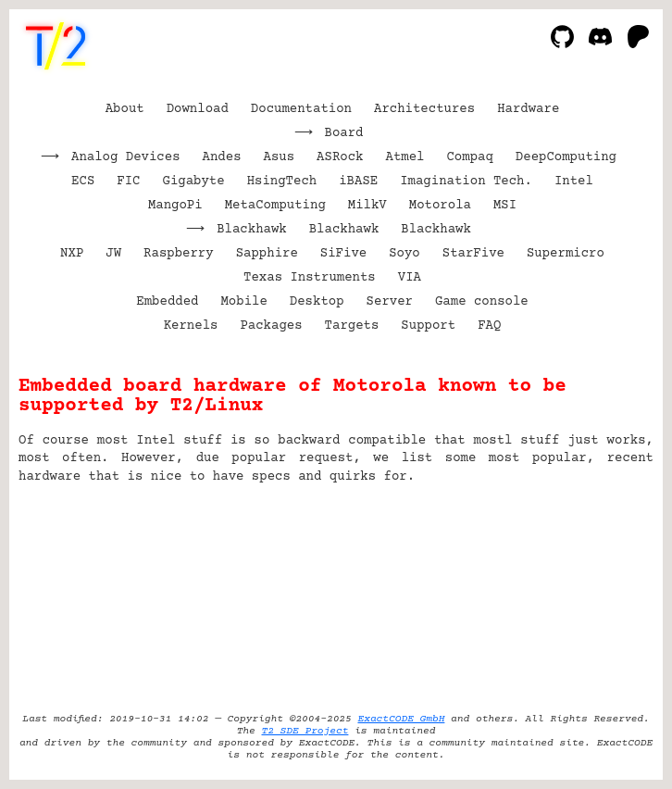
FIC (128, 182)
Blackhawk (252, 230)
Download (198, 109)
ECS (83, 182)
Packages (271, 326)
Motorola (440, 206)
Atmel (404, 157)
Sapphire (267, 254)
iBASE (358, 182)
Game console (482, 302)
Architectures (424, 109)
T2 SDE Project (305, 731)
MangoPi (175, 206)
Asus (280, 157)
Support (428, 326)
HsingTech (282, 182)
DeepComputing (566, 157)
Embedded (167, 302)
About (125, 109)
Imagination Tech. (466, 182)
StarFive (473, 254)
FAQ (489, 326)
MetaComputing (275, 206)
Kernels (191, 326)
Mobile (243, 302)
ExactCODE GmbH (401, 719)
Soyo (404, 254)
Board (344, 133)
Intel (574, 182)
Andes (222, 157)
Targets (352, 326)
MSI (505, 206)
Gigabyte (193, 182)
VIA (410, 278)
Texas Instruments (310, 278)
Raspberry (179, 254)
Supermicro (566, 254)
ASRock (340, 157)
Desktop (317, 302)
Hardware (528, 109)
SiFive (343, 254)
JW (113, 254)
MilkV (367, 206)
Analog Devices (126, 157)
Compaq (469, 157)
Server (390, 302)
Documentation (301, 109)
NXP (72, 254)
